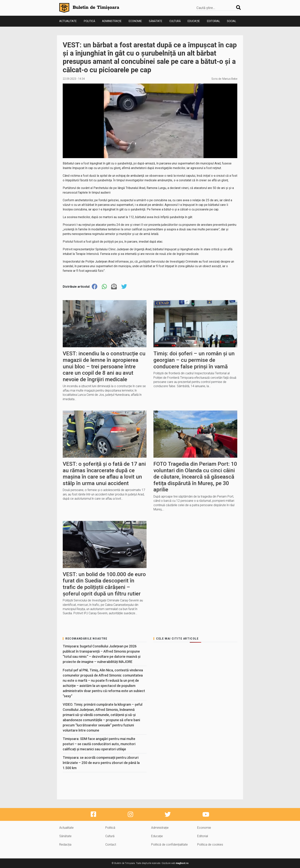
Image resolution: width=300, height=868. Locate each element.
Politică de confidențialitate (169, 845)
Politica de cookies (210, 845)
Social (232, 21)
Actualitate (68, 21)
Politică (89, 21)
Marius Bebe (230, 79)
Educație (194, 21)
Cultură (175, 21)
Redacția (65, 845)
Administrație (112, 21)
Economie (135, 21)
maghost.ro (182, 863)
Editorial (213, 21)
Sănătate (156, 21)
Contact (111, 845)
